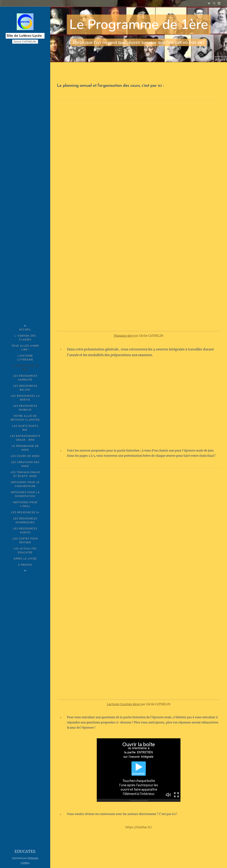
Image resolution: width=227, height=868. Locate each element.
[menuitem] (25, 330)
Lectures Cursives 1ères (123, 704)
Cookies (25, 863)
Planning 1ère (123, 336)
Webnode (33, 858)
